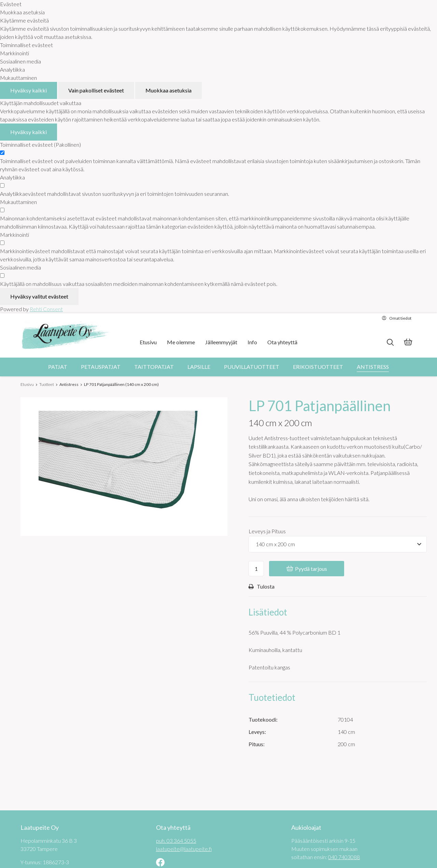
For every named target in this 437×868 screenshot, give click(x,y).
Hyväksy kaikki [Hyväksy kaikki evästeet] (29, 90)
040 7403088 (344, 857)
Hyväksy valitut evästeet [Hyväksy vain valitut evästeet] (39, 296)
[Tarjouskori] (408, 343)
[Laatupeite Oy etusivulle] (66, 335)
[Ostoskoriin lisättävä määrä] (256, 569)
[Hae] (390, 342)
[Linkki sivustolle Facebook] (160, 863)
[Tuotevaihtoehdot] (338, 544)
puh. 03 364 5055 (176, 841)
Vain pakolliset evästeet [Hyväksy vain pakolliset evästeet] (96, 90)
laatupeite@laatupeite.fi (184, 849)
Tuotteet (47, 384)
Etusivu (27, 384)
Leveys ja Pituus (267, 531)
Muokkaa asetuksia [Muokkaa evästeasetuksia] (168, 90)
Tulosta (262, 586)
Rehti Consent (46, 309)
